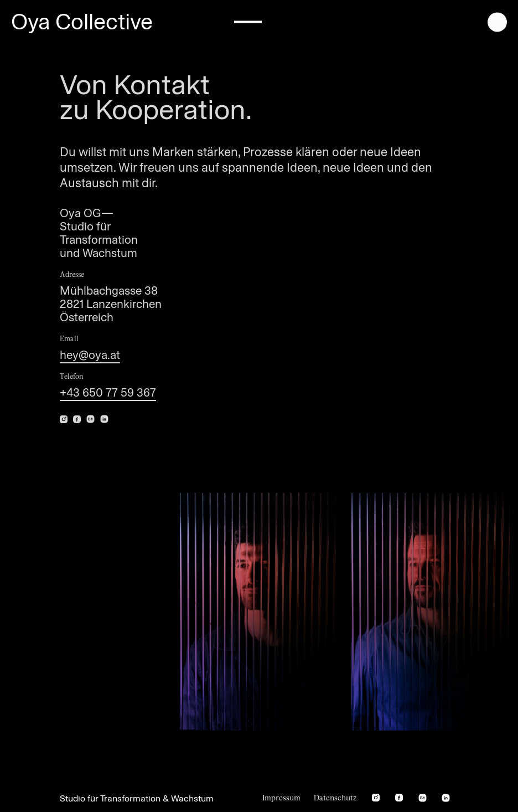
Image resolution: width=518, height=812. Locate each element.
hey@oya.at (90, 355)
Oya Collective (82, 22)
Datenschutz (335, 798)
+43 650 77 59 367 (108, 392)
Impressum (281, 798)
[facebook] (399, 798)
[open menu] (497, 21)
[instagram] (376, 798)
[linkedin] (104, 418)
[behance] (90, 418)
